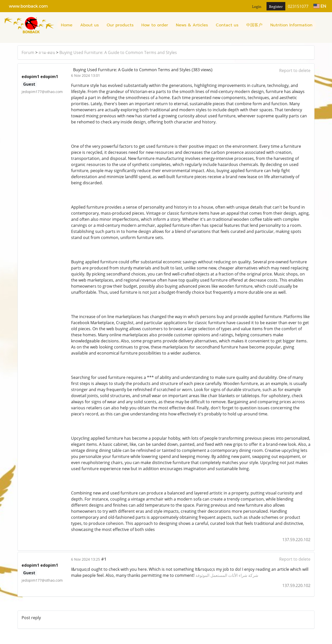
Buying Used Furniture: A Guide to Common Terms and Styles (118, 52)
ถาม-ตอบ (47, 52)
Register (276, 6)
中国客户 (254, 25)
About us (89, 25)
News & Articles (192, 25)
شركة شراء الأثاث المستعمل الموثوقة (227, 575)
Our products (120, 25)
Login (257, 6)
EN (320, 6)
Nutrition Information (291, 25)
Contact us (227, 25)
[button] (321, 25)
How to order (155, 25)
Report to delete (295, 70)
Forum (28, 52)
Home (67, 25)
